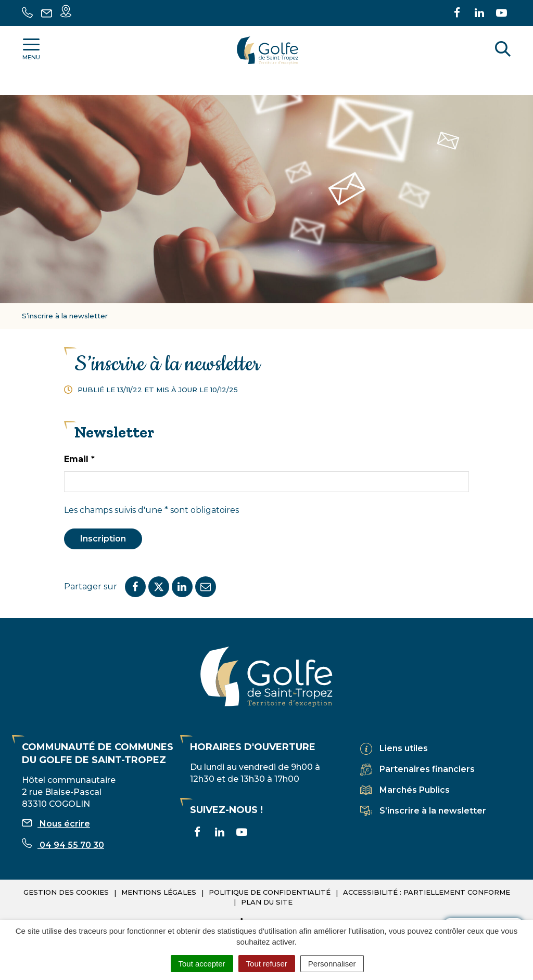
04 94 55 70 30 (63, 845)
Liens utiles (404, 748)
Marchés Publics (415, 790)
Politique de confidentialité (270, 892)
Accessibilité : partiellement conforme (427, 892)
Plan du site (267, 902)
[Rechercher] (503, 50)
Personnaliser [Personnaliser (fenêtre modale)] (332, 964)
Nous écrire (56, 824)
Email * (79, 459)
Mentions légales (159, 892)
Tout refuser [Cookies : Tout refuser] (267, 964)
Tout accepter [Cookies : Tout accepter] (202, 964)
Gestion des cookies (66, 892)
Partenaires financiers (427, 769)
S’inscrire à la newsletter (433, 811)
